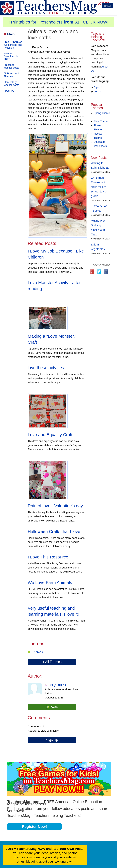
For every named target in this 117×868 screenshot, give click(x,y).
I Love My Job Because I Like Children (56, 254)
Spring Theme (102, 113)
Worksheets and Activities (13, 45)
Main (11, 34)
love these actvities (46, 368)
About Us (9, 91)
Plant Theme (101, 121)
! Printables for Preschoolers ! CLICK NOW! (59, 22)
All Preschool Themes (11, 75)
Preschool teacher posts (11, 66)
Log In (98, 92)
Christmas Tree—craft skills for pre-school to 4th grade (99, 187)
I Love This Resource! (48, 557)
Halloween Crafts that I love (54, 531)
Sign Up (52, 740)
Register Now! (34, 827)
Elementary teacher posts (11, 84)
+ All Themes (52, 662)
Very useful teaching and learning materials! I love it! (53, 611)
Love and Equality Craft (50, 435)
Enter (108, 6)
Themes (37, 652)
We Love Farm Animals (50, 582)
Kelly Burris (57, 685)
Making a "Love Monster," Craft (52, 339)
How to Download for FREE (11, 56)
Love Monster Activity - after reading (54, 286)
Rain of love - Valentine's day (55, 506)
